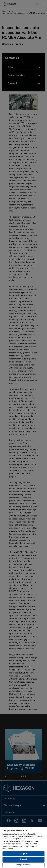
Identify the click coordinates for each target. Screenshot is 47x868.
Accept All (23, 854)
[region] (23, 847)
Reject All (23, 859)
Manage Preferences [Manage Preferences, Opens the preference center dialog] (23, 865)
